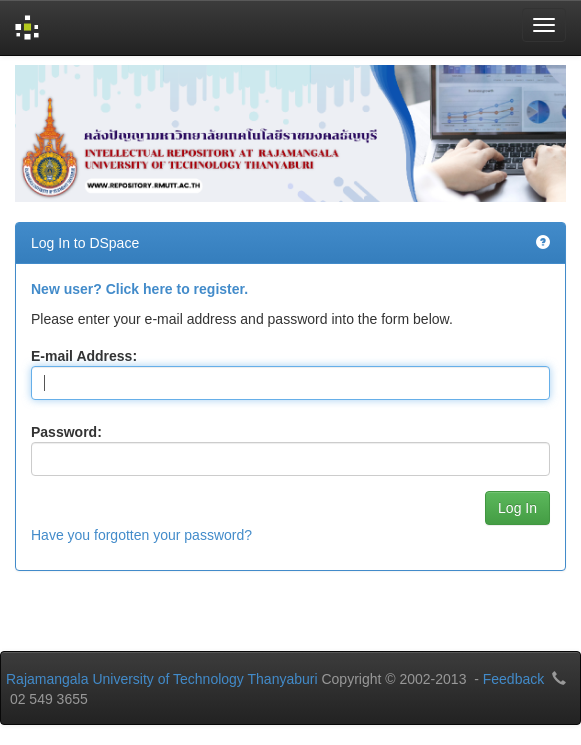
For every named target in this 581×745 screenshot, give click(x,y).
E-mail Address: (84, 356)
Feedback (513, 679)
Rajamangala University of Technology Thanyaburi (162, 679)
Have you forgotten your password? (141, 535)
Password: (66, 432)
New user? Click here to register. (139, 289)
